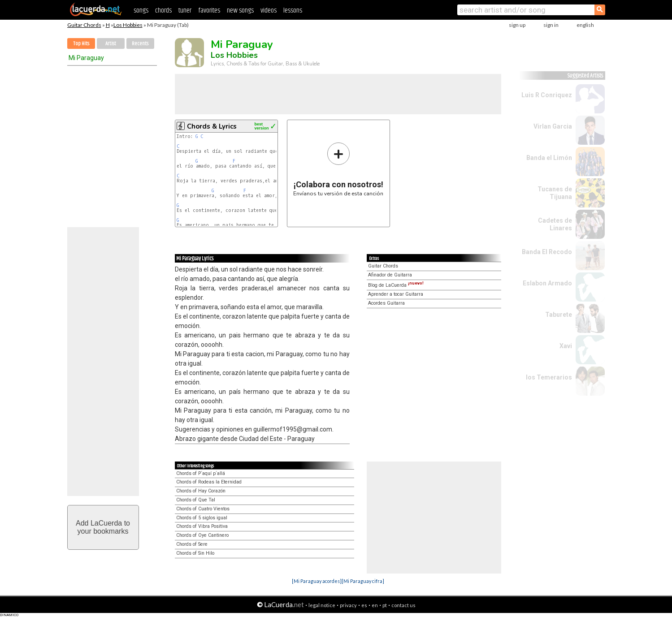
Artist (111, 44)
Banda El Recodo (547, 252)
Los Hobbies (128, 25)
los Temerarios (549, 377)
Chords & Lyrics (212, 126)
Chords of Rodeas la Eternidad (209, 482)
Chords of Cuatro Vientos (203, 509)
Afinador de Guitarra (390, 275)
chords (163, 11)
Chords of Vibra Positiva (202, 526)
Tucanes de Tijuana (555, 193)
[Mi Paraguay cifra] (363, 581)
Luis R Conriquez (547, 95)
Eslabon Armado (547, 283)
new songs (240, 11)
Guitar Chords (84, 25)
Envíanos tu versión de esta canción (338, 169)
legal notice (322, 605)
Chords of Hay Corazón (201, 491)
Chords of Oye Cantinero (202, 535)
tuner (185, 11)
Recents (140, 44)
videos (269, 11)
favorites (209, 11)
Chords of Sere (192, 544)
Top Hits (81, 44)
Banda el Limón (549, 158)
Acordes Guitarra (386, 303)
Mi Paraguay (86, 58)
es (364, 605)
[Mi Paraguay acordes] (317, 581)
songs (141, 11)
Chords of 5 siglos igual (202, 518)
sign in (551, 25)
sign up (517, 25)
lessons (293, 11)
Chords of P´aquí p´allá (201, 473)
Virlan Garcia (553, 126)
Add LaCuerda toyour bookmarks (103, 527)
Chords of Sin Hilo (195, 553)
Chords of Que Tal (196, 500)
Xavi (566, 346)
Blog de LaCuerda (396, 285)
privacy (348, 605)
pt (385, 605)
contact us (403, 605)
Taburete (559, 315)
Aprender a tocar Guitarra (396, 294)
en (375, 605)
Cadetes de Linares (555, 224)
